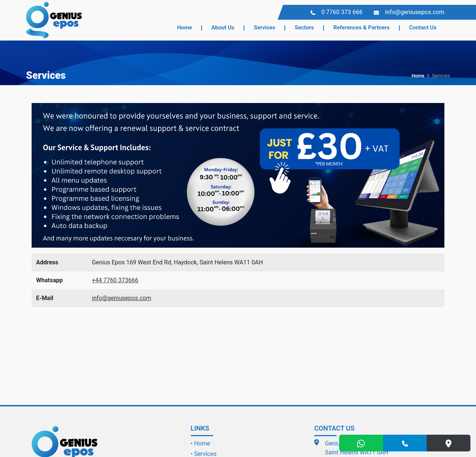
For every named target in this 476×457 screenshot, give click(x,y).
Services (265, 28)
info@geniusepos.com (122, 298)
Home (184, 28)
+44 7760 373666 (115, 280)
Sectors (305, 28)
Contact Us (423, 28)
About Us (223, 28)
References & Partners (361, 28)
